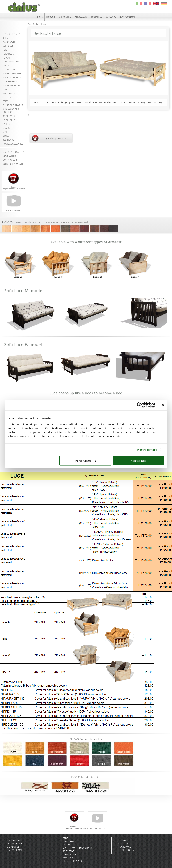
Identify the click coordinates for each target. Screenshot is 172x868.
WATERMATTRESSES (13, 74)
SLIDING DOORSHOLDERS (11, 111)
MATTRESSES (9, 70)
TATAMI (6, 89)
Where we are (15, 844)
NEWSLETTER (9, 156)
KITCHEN (7, 97)
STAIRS (6, 132)
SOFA (5, 50)
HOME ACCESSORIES (13, 144)
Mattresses (69, 841)
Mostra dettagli (147, 450)
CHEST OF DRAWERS (13, 105)
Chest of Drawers (73, 861)
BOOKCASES (9, 116)
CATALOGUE (111, 17)
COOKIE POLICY (126, 850)
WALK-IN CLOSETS (12, 78)
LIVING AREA (9, 120)
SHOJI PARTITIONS (12, 62)
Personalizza (86, 461)
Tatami (67, 845)
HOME (39, 17)
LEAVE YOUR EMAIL (128, 17)
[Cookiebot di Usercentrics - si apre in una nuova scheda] (139, 405)
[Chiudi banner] (163, 405)
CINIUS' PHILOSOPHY (13, 152)
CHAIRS (6, 128)
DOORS (6, 66)
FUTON (6, 58)
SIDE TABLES (9, 93)
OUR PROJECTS (10, 160)
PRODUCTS (50, 17)
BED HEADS (8, 140)
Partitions (69, 858)
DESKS (6, 136)
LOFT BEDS (8, 46)
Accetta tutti (139, 461)
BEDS (5, 38)
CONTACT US (97, 17)
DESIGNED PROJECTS (13, 164)
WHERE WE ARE (81, 17)
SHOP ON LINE (65, 17)
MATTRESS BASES (11, 85)
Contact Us (125, 844)
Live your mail (15, 850)
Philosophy (125, 840)
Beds (65, 838)
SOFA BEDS (8, 54)
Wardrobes (69, 854)
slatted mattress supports (78, 848)
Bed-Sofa (33, 24)
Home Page (125, 847)
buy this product (54, 138)
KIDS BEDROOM (11, 81)
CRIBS (5, 101)
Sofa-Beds (68, 851)
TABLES (6, 124)
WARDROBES (9, 42)
